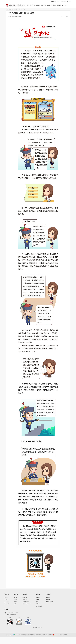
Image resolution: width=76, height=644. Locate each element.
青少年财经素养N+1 (27, 604)
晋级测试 (6, 602)
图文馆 (15, 597)
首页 (28, 5)
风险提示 (54, 5)
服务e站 (49, 5)
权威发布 (38, 604)
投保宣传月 (25, 600)
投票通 (37, 600)
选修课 (6, 600)
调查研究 (65, 5)
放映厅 (15, 600)
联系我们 (7, 609)
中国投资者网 (69, 1)
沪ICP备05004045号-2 (48, 635)
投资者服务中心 (60, 1)
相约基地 (59, 5)
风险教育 (48, 597)
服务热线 (38, 597)
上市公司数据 (39, 606)
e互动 (37, 602)
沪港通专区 (7, 604)
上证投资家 (40, 627)
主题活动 (43, 5)
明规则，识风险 (49, 602)
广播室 (15, 602)
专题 (15, 604)
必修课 (16, 9)
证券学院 (32, 5)
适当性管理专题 (22, 9)
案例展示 (48, 600)
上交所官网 (53, 1)
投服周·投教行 (26, 602)
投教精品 (38, 5)
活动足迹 (25, 597)
